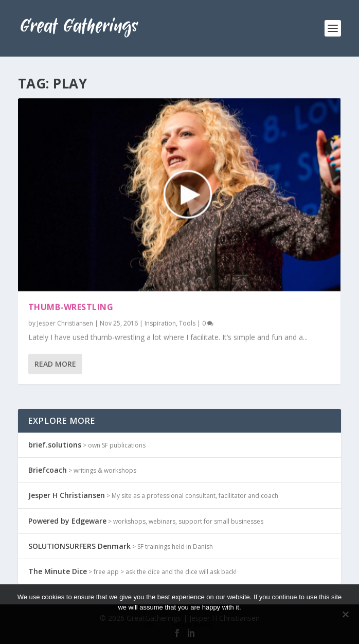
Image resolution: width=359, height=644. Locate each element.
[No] (345, 614)
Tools (187, 323)
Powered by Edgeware (67, 521)
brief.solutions (55, 445)
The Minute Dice (58, 571)
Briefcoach (48, 470)
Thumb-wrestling (71, 307)
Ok (151, 625)
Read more (193, 625)
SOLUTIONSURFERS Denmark (79, 546)
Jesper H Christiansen (67, 495)
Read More (55, 364)
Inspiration (160, 323)
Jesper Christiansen (65, 323)
